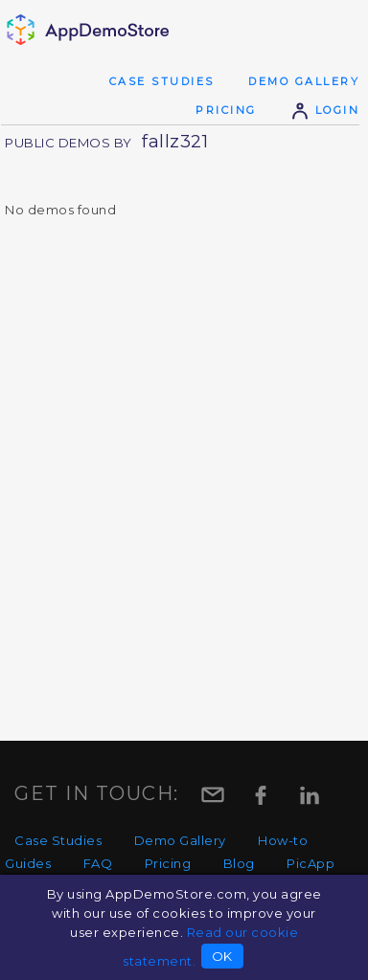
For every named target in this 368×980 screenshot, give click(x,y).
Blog (239, 863)
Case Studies (162, 81)
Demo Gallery (304, 81)
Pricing (226, 110)
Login (325, 110)
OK (222, 956)
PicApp (310, 863)
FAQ (98, 863)
